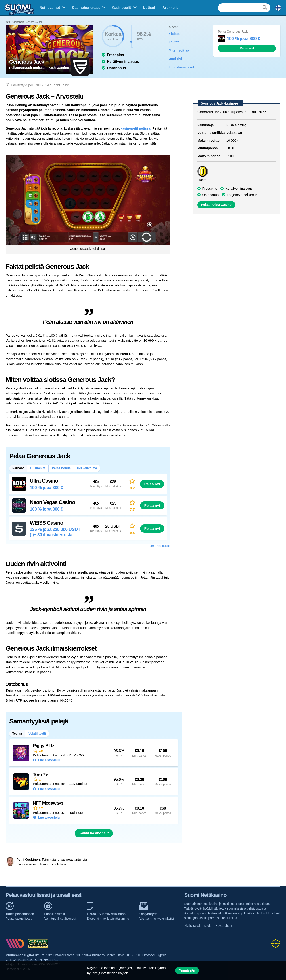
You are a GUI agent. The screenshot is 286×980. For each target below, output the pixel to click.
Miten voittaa (179, 50)
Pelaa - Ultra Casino (216, 205)
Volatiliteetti (37, 734)
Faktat (174, 42)
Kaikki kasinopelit (94, 833)
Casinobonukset (86, 8)
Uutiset (149, 8)
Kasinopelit (121, 8)
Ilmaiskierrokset (181, 67)
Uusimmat (38, 468)
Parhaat (18, 468)
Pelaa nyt (247, 48)
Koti (8, 22)
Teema (17, 734)
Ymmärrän (187, 970)
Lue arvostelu (48, 760)
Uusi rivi (175, 59)
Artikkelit (170, 8)
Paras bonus (61, 468)
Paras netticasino (160, 546)
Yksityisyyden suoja (198, 926)
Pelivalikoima (87, 468)
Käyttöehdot (224, 926)
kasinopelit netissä (135, 128)
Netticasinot (50, 8)
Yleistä (174, 34)
